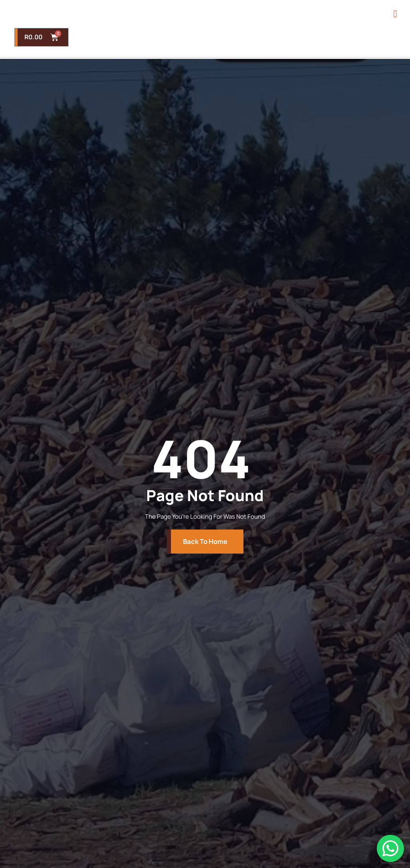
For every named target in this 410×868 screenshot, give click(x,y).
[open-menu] (394, 23)
